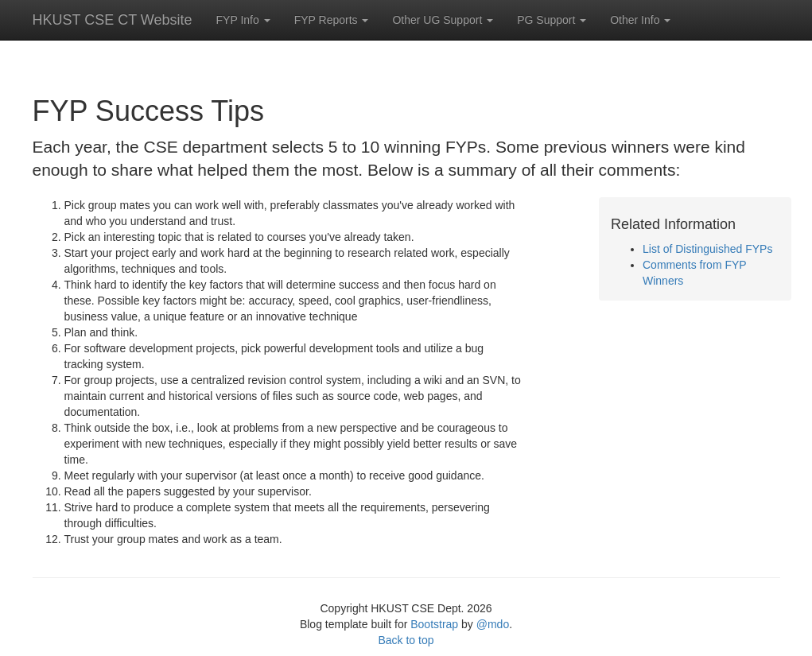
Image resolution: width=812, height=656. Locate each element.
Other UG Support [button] (443, 20)
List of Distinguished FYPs (707, 249)
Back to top (406, 640)
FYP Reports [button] (332, 20)
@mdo (493, 624)
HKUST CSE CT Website (113, 20)
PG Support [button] (552, 20)
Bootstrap (434, 624)
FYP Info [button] (243, 20)
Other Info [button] (640, 20)
